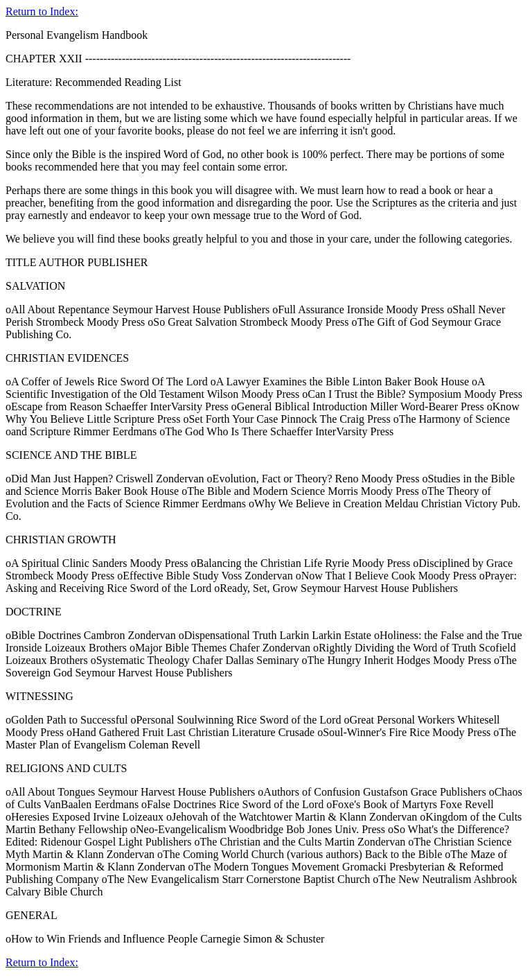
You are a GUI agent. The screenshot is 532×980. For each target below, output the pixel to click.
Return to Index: (42, 11)
